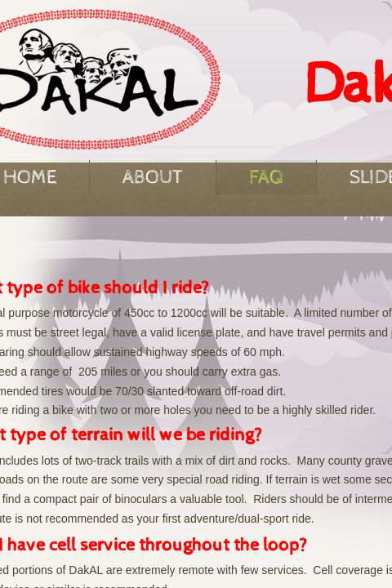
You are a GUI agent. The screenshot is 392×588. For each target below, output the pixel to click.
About (153, 177)
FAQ (266, 177)
